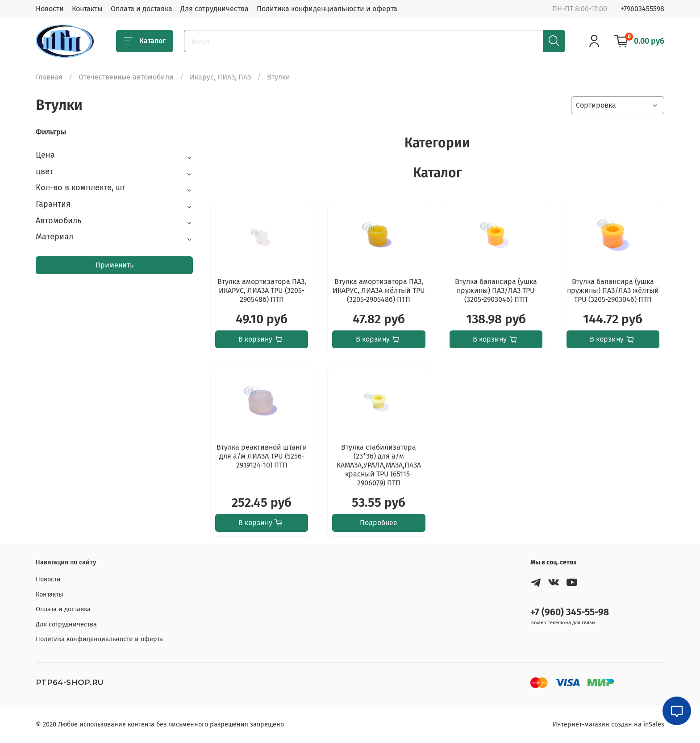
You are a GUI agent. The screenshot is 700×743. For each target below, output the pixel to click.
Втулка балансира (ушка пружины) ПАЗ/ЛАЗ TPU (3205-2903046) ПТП (496, 290)
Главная (49, 77)
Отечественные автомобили (126, 77)
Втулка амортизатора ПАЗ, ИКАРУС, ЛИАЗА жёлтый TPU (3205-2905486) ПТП (379, 290)
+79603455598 (642, 9)
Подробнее (379, 523)
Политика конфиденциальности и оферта (327, 9)
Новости (50, 9)
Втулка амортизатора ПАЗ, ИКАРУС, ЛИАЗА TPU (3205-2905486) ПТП (262, 290)
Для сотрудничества (215, 9)
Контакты (87, 9)
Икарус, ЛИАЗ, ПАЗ (220, 77)
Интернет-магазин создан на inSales (608, 724)
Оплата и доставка (142, 9)
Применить (115, 265)
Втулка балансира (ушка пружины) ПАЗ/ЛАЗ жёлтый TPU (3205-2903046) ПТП (613, 290)
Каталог (145, 41)
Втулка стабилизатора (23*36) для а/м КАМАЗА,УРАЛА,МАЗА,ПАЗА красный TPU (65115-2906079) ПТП (379, 465)
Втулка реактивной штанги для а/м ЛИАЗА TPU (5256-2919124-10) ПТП (262, 456)
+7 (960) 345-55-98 (570, 612)
